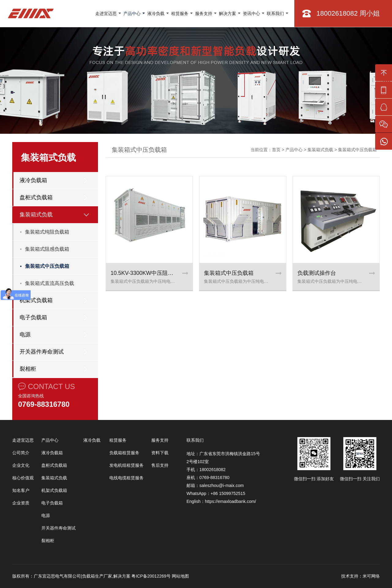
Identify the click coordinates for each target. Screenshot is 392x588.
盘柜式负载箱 (36, 197)
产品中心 (132, 13)
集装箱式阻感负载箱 (47, 249)
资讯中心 (251, 13)
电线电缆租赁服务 (126, 478)
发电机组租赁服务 (126, 465)
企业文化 (21, 465)
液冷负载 (156, 13)
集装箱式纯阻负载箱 (47, 232)
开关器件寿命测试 (42, 352)
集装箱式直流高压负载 (50, 283)
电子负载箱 (33, 317)
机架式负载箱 (36, 300)
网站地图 (180, 576)
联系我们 (275, 13)
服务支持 (204, 13)
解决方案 (228, 13)
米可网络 (371, 576)
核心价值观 (23, 478)
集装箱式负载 (36, 215)
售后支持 (160, 465)
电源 (25, 335)
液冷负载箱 (33, 180)
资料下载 (160, 453)
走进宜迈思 (106, 13)
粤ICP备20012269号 (151, 576)
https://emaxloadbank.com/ (230, 501)
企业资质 (21, 503)
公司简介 (21, 453)
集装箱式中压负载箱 (47, 266)
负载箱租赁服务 (124, 453)
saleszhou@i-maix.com (222, 485)
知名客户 (21, 490)
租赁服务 (180, 13)
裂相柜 (28, 369)
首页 (276, 150)
